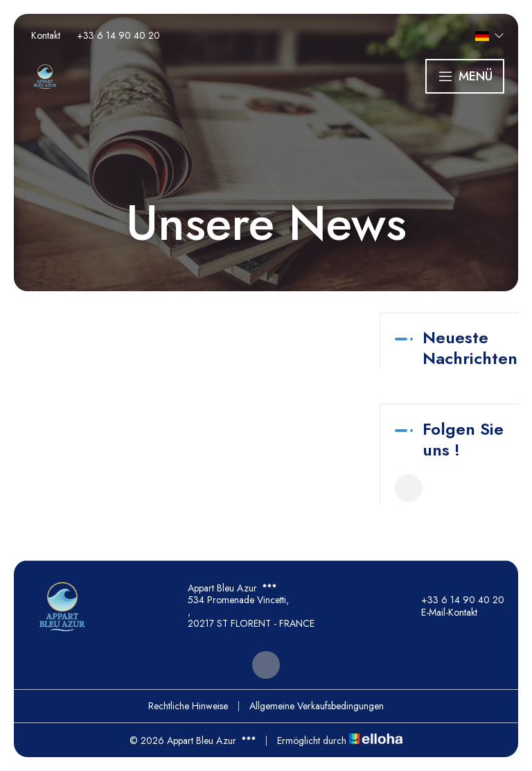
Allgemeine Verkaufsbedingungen (317, 706)
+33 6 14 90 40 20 (455, 600)
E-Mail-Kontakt (441, 612)
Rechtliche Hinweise (188, 706)
